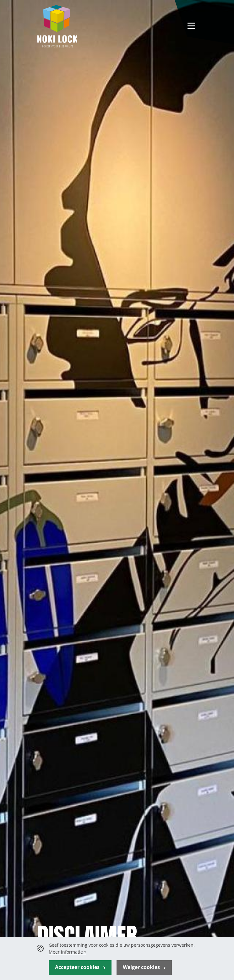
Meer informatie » (68, 952)
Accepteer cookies (78, 967)
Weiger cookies (142, 967)
